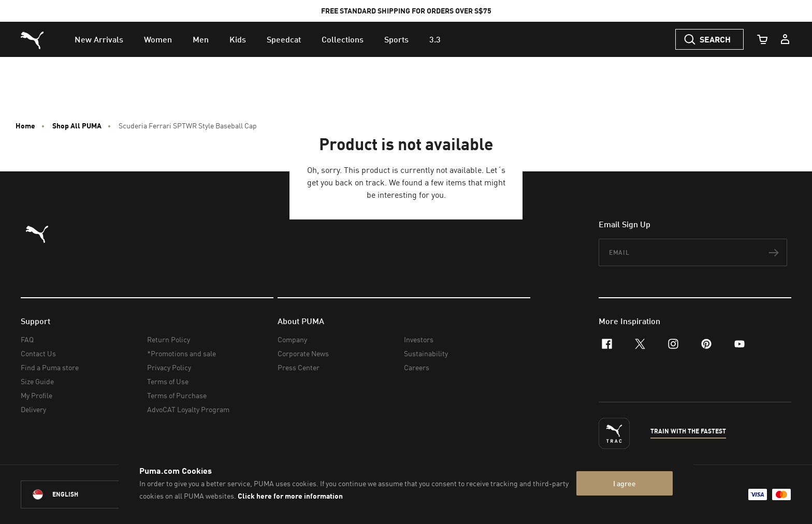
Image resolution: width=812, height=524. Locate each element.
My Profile (37, 395)
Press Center (299, 367)
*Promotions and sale (182, 353)
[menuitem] (99, 39)
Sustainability (426, 353)
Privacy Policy (169, 367)
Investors (419, 339)
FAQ (27, 339)
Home (25, 126)
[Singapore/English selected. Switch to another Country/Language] (79, 494)
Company (292, 339)
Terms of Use (168, 381)
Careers (417, 367)
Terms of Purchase (177, 395)
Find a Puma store (50, 367)
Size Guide (37, 381)
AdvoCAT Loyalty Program (188, 409)
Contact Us (38, 353)
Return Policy (169, 339)
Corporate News (303, 353)
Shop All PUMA (77, 126)
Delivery (33, 409)
